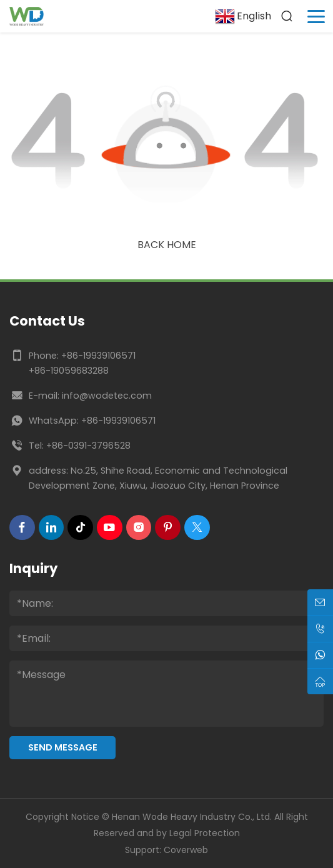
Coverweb (186, 850)
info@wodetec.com (107, 396)
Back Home (167, 245)
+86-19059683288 (69, 371)
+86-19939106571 (98, 356)
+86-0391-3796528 (88, 446)
